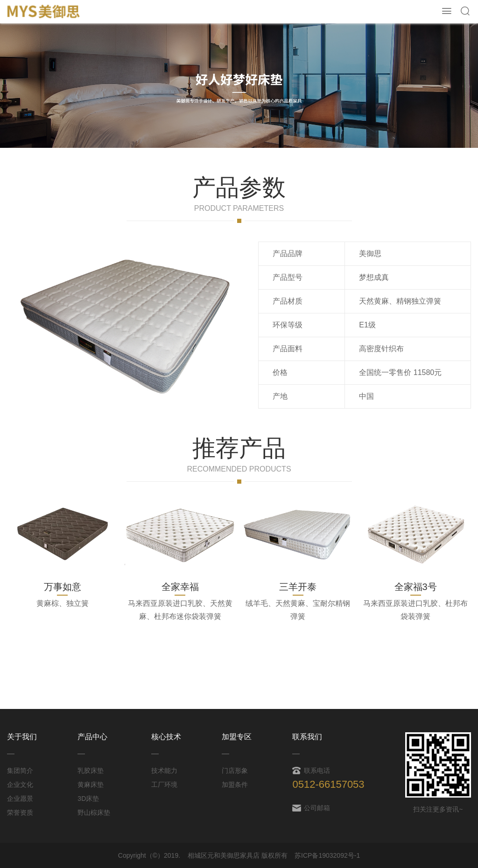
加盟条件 (235, 785)
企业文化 (20, 785)
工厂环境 (164, 785)
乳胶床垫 (91, 771)
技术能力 (164, 771)
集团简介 (20, 771)
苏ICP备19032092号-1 (327, 855)
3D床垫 (88, 799)
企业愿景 (20, 799)
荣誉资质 (20, 812)
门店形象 (235, 771)
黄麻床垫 (91, 785)
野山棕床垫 (94, 812)
